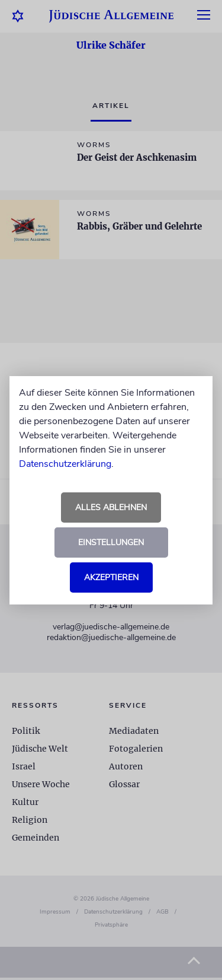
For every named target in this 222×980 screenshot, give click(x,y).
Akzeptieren (111, 577)
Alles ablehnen (111, 507)
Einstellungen (111, 542)
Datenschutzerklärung (65, 464)
